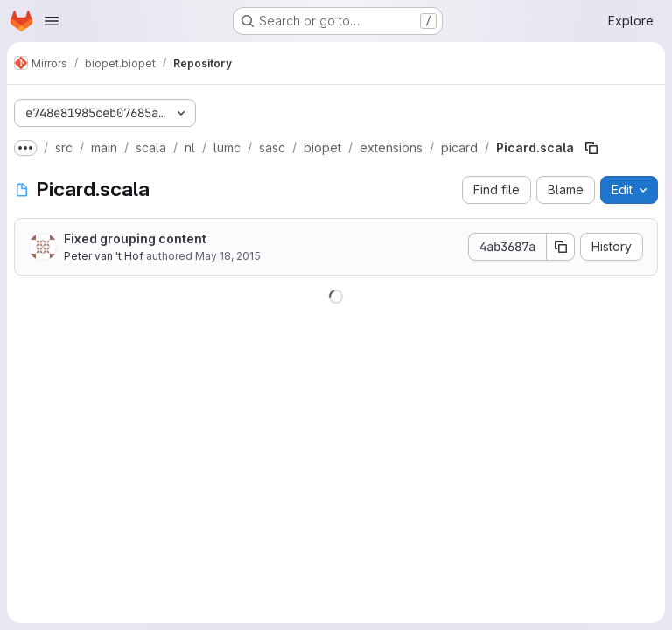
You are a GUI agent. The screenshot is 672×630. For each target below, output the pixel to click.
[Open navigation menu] (52, 21)
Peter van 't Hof (104, 256)
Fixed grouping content (135, 238)
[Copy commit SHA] (561, 247)
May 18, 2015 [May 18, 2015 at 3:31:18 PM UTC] (228, 256)
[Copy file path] (591, 148)
